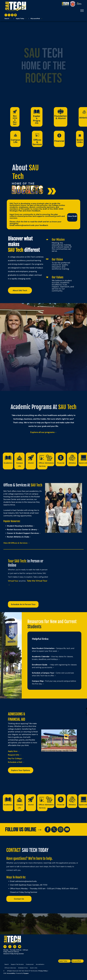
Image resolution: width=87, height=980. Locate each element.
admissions (20, 881)
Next (79, 509)
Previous (48, 509)
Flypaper (26, 973)
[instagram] (12, 15)
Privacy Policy (43, 971)
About (20, 168)
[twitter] (9, 15)
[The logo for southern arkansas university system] (77, 972)
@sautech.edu (31, 881)
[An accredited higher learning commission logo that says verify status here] (65, 972)
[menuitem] (7, 964)
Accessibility (11, 973)
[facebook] (6, 15)
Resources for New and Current (52, 622)
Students (34, 627)
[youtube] (15, 15)
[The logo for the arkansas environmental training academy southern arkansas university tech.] (65, 966)
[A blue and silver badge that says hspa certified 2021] (77, 966)
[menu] (82, 11)
